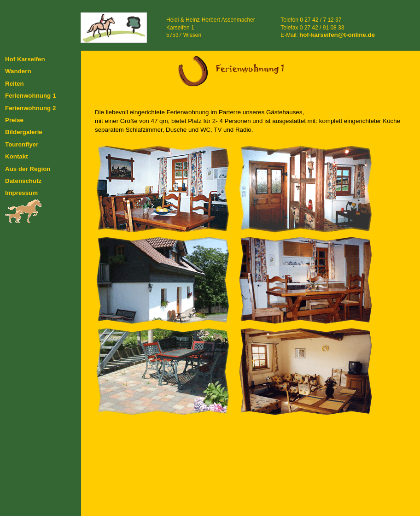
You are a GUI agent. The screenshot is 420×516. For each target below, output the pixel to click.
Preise (14, 120)
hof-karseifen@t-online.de (337, 35)
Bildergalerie (24, 132)
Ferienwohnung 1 (30, 96)
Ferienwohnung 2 (30, 108)
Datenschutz (23, 181)
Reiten (15, 84)
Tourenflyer (22, 144)
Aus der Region (28, 169)
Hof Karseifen (25, 59)
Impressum (21, 193)
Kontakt (17, 156)
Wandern (18, 71)
